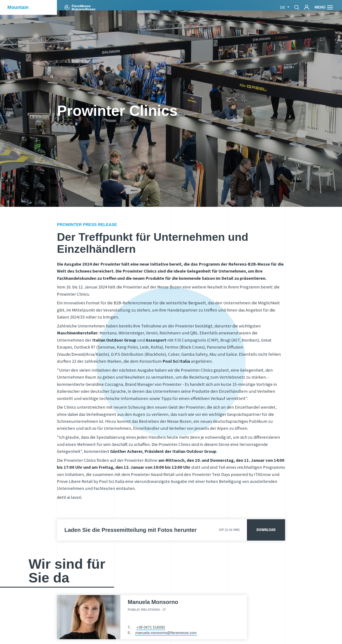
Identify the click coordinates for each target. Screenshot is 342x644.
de (283, 8)
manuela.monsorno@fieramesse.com (166, 633)
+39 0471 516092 (151, 627)
